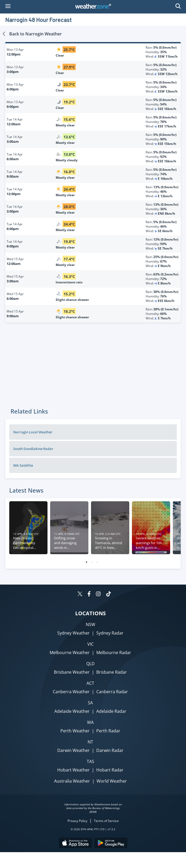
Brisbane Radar (112, 672)
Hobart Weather (73, 770)
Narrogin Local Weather (33, 432)
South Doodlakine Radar (33, 449)
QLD (90, 664)
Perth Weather (75, 731)
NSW (90, 624)
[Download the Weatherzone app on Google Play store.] (111, 844)
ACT (90, 683)
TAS (90, 761)
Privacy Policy (77, 821)
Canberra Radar (112, 692)
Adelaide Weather (72, 711)
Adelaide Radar (111, 711)
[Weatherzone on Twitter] (80, 594)
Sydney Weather (73, 633)
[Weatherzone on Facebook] (89, 594)
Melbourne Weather (70, 653)
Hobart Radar (110, 770)
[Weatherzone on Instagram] (98, 594)
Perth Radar (108, 731)
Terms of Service (106, 821)
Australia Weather (72, 781)
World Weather (112, 781)
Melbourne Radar (114, 653)
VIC (90, 644)
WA (90, 722)
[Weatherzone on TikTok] (109, 594)
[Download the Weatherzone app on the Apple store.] (75, 844)
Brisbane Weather (72, 672)
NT (90, 742)
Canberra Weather (71, 692)
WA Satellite (23, 465)
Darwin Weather (73, 750)
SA (90, 703)
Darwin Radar (110, 750)
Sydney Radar (110, 633)
